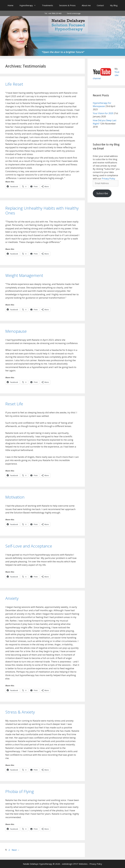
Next (16, 850)
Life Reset (14, 84)
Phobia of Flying (20, 791)
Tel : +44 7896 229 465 (53, 13)
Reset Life (14, 404)
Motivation (15, 497)
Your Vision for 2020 (103, 113)
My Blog (114, 5)
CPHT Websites (80, 864)
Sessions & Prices (67, 5)
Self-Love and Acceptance (29, 546)
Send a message (74, 13)
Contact (100, 5)
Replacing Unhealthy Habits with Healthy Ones (42, 210)
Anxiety (12, 598)
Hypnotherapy (29, 5)
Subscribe (102, 193)
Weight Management (24, 275)
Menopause (16, 331)
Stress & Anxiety (20, 712)
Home (10, 5)
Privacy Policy (108, 179)
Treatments (47, 5)
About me (86, 5)
